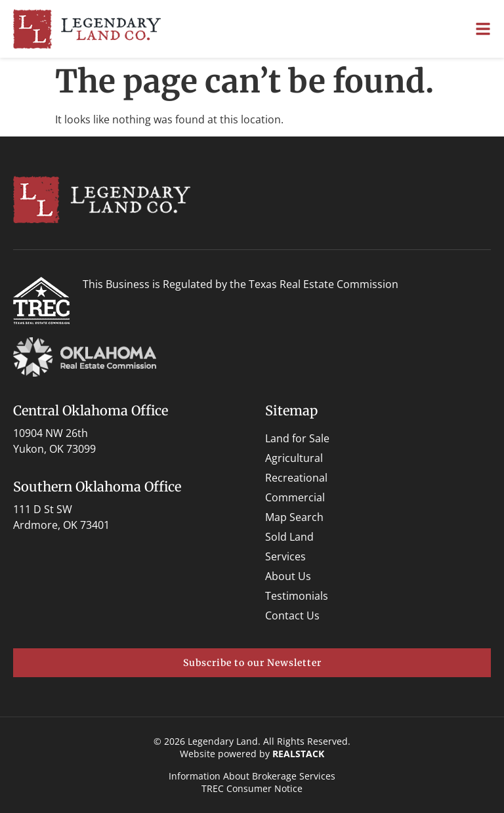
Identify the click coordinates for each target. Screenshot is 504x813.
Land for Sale (297, 438)
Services (285, 556)
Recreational (296, 478)
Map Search (294, 517)
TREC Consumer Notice (252, 788)
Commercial (295, 497)
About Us (288, 576)
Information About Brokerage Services (252, 776)
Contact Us (292, 615)
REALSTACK (298, 754)
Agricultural (294, 458)
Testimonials (297, 596)
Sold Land (289, 537)
